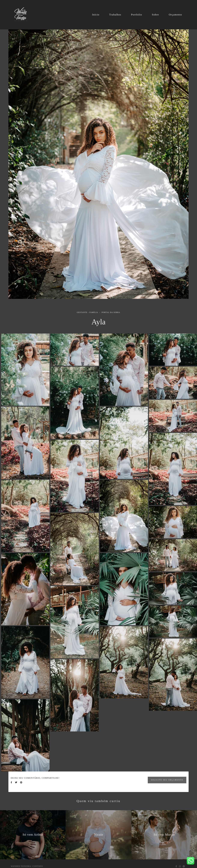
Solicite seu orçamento (167, 780)
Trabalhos (115, 15)
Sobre (155, 15)
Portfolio (137, 15)
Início (96, 15)
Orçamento (175, 15)
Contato (38, 866)
